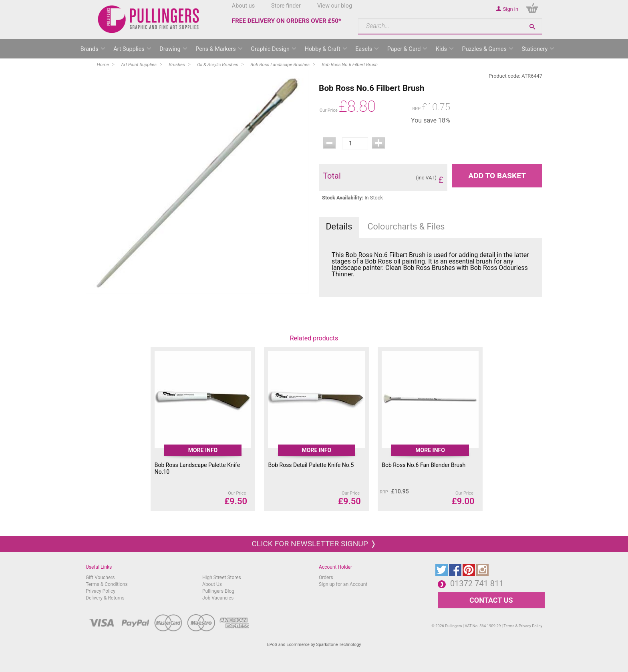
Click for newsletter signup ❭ (314, 544)
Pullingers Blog (218, 591)
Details (339, 226)
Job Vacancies (218, 598)
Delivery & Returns (105, 598)
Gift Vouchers (100, 577)
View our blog (335, 6)
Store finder (286, 6)
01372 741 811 (477, 583)
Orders (326, 577)
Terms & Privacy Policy (523, 626)
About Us (212, 584)
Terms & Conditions (107, 584)
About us (243, 6)
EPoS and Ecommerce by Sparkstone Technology (314, 645)
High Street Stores (222, 577)
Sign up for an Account (343, 584)
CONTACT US (491, 600)
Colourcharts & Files (406, 226)
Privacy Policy (101, 591)
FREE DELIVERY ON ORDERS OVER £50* (287, 21)
